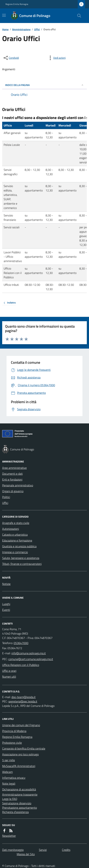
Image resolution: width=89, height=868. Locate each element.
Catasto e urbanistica (15, 535)
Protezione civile (12, 743)
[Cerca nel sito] (78, 16)
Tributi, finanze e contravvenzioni (22, 564)
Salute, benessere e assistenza (21, 558)
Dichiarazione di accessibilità (19, 789)
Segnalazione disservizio (17, 803)
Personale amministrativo (18, 485)
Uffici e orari (9, 671)
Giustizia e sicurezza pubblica (19, 546)
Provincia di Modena (14, 731)
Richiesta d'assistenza (15, 812)
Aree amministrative (14, 468)
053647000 (21, 643)
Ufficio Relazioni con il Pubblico (21, 665)
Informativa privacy (14, 778)
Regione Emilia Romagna (17, 4)
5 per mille (9, 760)
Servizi (43, 850)
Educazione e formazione (17, 540)
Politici (6, 497)
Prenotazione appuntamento (20, 808)
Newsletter (9, 836)
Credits (66, 850)
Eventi (6, 610)
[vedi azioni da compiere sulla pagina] (56, 58)
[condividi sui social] (11, 58)
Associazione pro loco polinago (20, 754)
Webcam (7, 772)
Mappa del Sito (26, 854)
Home (5, 29)
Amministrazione (21, 29)
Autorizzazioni (11, 529)
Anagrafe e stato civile (16, 523)
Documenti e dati (12, 474)
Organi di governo (13, 491)
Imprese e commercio (15, 552)
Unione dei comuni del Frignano (21, 725)
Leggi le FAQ (10, 799)
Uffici (37, 29)
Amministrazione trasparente (20, 794)
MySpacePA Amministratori (19, 766)
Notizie (6, 584)
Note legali (9, 783)
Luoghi (6, 604)
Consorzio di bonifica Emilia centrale (24, 748)
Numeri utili (9, 677)
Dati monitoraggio (13, 850)
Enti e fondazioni (12, 479)
